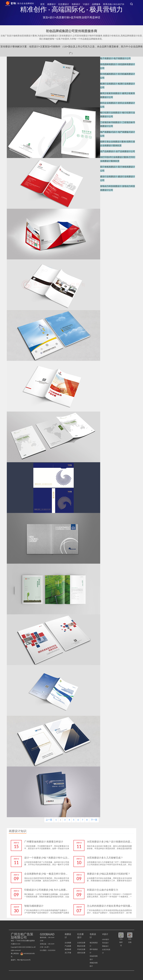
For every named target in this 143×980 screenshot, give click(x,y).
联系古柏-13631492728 (114, 4)
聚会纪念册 (81, 946)
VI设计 (89, 4)
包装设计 (80, 4)
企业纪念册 (81, 943)
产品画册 (68, 946)
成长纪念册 (81, 953)
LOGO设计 (106, 939)
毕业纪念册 (81, 949)
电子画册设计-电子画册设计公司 (115, 58)
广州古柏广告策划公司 (20, 4)
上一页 (49, 820)
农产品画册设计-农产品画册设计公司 (118, 139)
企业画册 (68, 943)
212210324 (52, 950)
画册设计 (57, 4)
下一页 (94, 820)
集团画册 (68, 949)
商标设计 (105, 946)
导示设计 (105, 943)
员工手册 (68, 953)
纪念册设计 (68, 4)
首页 (49, 4)
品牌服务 (98, 4)
